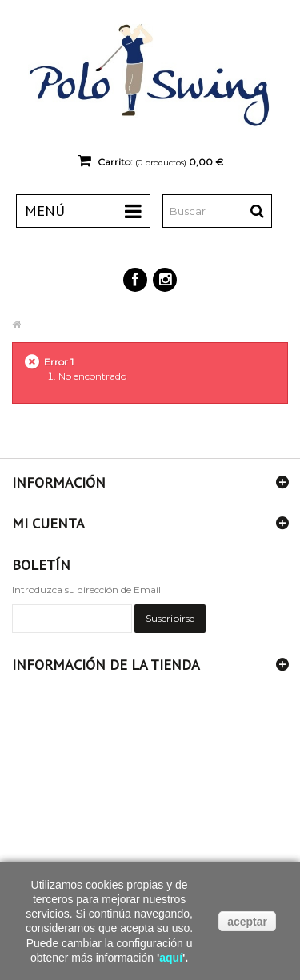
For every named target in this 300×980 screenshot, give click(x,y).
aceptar (247, 922)
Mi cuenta (48, 523)
